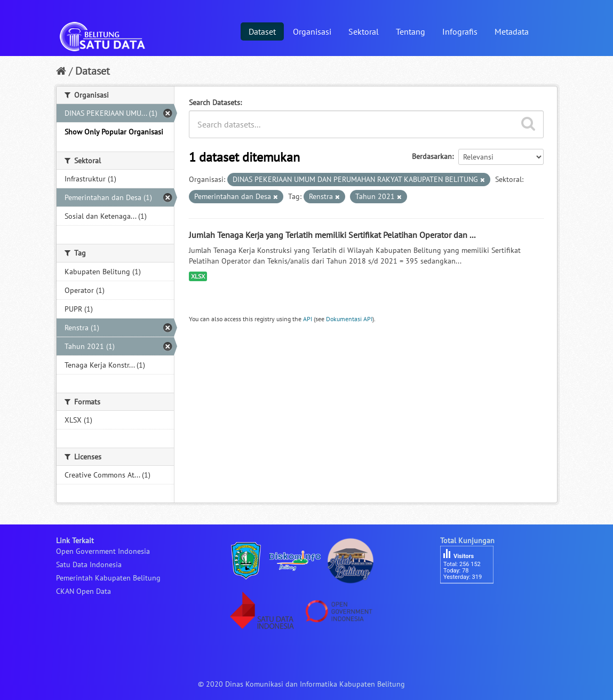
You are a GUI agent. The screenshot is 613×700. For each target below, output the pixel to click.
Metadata (512, 31)
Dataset (262, 31)
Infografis (460, 31)
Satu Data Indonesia (89, 564)
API (308, 319)
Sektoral (364, 31)
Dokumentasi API (349, 319)
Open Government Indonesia (103, 551)
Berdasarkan (432, 156)
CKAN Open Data (83, 591)
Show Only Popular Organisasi (114, 132)
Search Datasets (214, 102)
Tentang (411, 31)
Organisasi (312, 31)
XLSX (198, 276)
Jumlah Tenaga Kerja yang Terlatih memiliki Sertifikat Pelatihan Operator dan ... (332, 235)
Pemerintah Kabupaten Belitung (108, 578)
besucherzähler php (472, 602)
